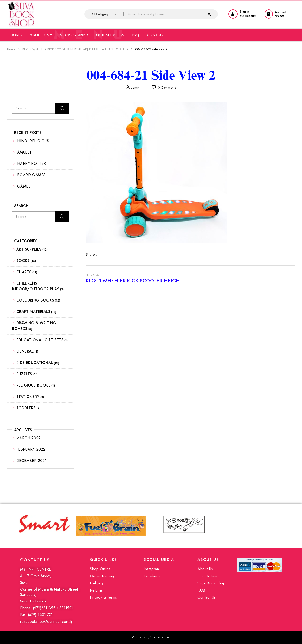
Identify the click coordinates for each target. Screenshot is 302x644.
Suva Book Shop (211, 583)
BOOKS (23, 261)
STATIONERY (28, 397)
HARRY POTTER (32, 164)
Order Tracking (103, 576)
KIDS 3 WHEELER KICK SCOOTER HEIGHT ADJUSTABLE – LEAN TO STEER (75, 49)
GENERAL (25, 351)
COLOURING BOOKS (35, 300)
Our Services (110, 35)
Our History (207, 576)
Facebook (152, 576)
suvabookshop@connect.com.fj (46, 621)
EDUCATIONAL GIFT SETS (40, 340)
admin (135, 87)
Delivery (97, 583)
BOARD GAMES (31, 175)
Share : (91, 254)
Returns (96, 590)
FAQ (201, 590)
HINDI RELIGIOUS (33, 141)
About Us (41, 35)
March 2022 (28, 438)
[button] (280, 14)
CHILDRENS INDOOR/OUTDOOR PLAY (36, 286)
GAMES (24, 186)
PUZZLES (24, 374)
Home (16, 35)
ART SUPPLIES (29, 249)
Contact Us (207, 597)
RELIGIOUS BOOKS (33, 385)
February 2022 (31, 449)
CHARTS (24, 272)
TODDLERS (26, 408)
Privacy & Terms (103, 597)
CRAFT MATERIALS (33, 312)
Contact (156, 35)
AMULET (24, 152)
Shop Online (74, 35)
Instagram (152, 569)
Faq (135, 35)
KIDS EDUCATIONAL (35, 363)
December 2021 (31, 461)
